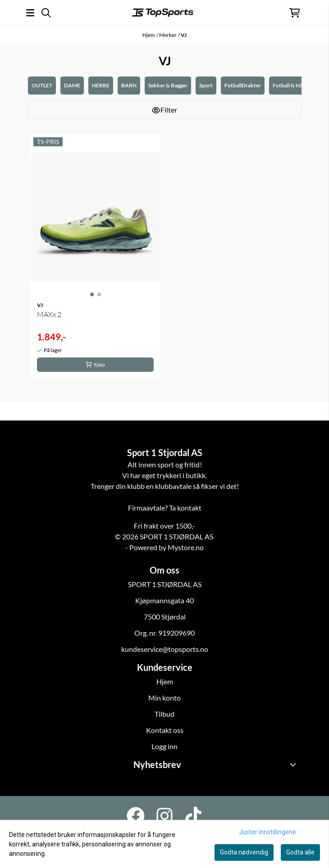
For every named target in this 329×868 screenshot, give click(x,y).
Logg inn (164, 746)
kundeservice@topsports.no (165, 649)
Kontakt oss (165, 730)
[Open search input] (46, 13)
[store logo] (163, 13)
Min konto (164, 698)
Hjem (149, 35)
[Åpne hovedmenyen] (30, 13)
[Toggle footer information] (294, 764)
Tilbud (164, 714)
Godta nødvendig (244, 852)
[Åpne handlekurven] (295, 13)
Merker (168, 35)
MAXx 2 (49, 314)
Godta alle (300, 852)
